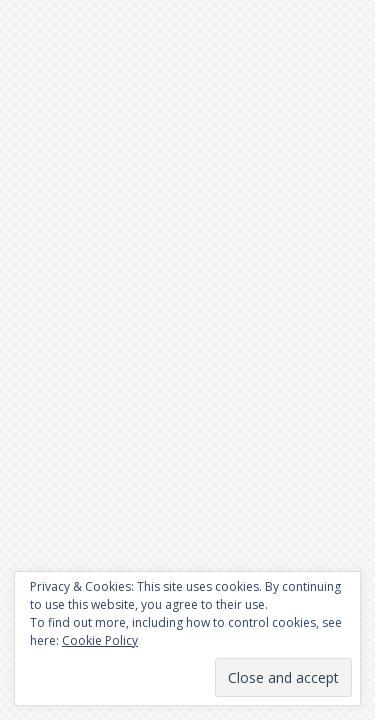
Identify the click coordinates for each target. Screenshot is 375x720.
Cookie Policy (100, 640)
